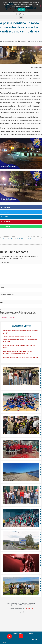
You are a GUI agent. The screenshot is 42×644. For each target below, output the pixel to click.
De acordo (21, 9)
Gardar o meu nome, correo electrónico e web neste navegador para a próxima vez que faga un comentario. (18, 313)
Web (2, 303)
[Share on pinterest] (21, 222)
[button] (21, 17)
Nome (3, 287)
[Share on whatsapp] (21, 226)
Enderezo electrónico (8, 295)
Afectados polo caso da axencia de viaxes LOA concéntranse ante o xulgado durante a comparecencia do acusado (20, 339)
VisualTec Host (29, 609)
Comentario (4, 263)
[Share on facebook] (21, 207)
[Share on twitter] (21, 212)
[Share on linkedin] (21, 217)
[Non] (39, 6)
